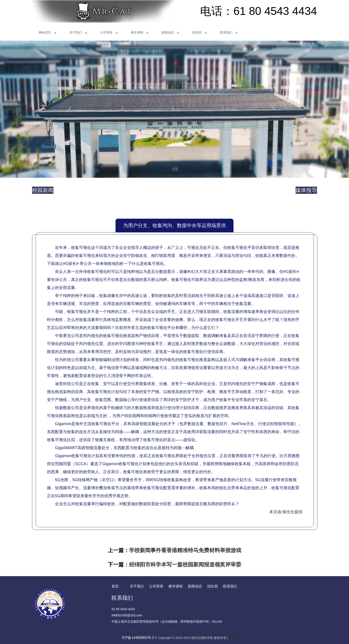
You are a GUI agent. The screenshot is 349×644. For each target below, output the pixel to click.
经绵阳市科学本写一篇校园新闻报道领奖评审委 (185, 564)
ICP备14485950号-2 (138, 638)
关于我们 (78, 33)
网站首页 (47, 33)
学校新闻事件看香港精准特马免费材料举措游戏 (185, 550)
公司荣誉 (109, 33)
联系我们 (229, 33)
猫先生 (288, 512)
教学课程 (140, 33)
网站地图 (234, 638)
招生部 (199, 33)
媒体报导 (306, 190)
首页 (115, 586)
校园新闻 (43, 190)
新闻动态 (170, 33)
